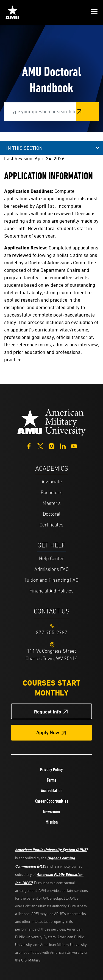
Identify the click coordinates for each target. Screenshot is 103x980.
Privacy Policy (51, 770)
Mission (52, 822)
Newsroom (51, 812)
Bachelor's (52, 493)
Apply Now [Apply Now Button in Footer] (48, 733)
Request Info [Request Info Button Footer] (48, 712)
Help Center (51, 559)
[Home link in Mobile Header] (12, 12)
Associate (52, 482)
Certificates (51, 525)
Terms (51, 780)
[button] (94, 12)
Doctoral (52, 514)
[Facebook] (29, 446)
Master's (52, 504)
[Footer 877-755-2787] (51, 633)
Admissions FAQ (51, 570)
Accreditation (52, 791)
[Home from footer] (52, 422)
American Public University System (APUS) (51, 849)
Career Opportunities (52, 801)
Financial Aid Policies (51, 591)
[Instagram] (51, 446)
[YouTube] (74, 446)
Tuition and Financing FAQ (51, 580)
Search (87, 111)
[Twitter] (40, 446)
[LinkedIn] (63, 446)
